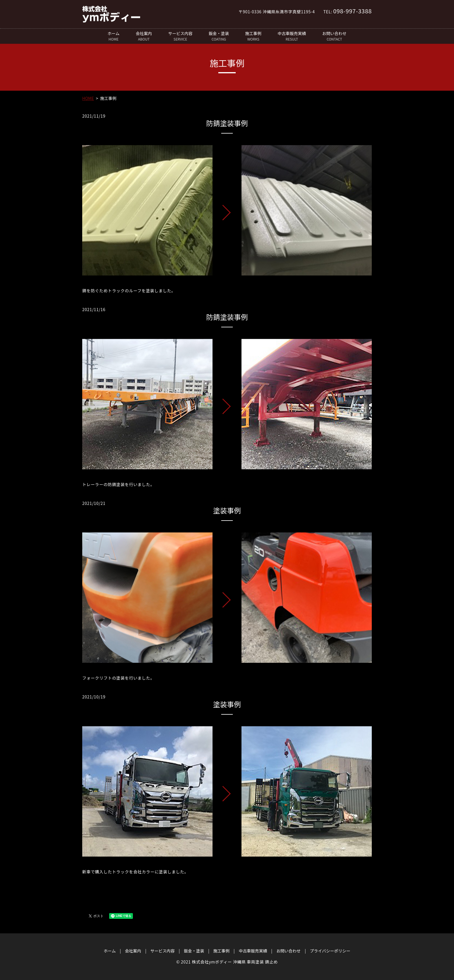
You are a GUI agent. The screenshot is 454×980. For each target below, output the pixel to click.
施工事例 (253, 36)
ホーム (113, 36)
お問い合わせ (334, 36)
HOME (88, 98)
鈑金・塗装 (219, 36)
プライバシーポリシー (330, 951)
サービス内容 (180, 36)
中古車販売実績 (292, 36)
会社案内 (144, 36)
